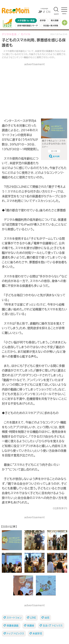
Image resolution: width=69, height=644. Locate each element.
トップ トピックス (15, 634)
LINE (33, 618)
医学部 (43, 20)
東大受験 (55, 20)
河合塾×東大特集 (51, 26)
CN (48, 12)
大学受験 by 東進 (26, 21)
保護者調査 (13, 626)
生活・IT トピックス (53, 626)
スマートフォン (14, 618)
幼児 (47, 618)
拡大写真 (56, 156)
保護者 (31, 626)
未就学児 (37, 634)
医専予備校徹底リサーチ (28, 26)
